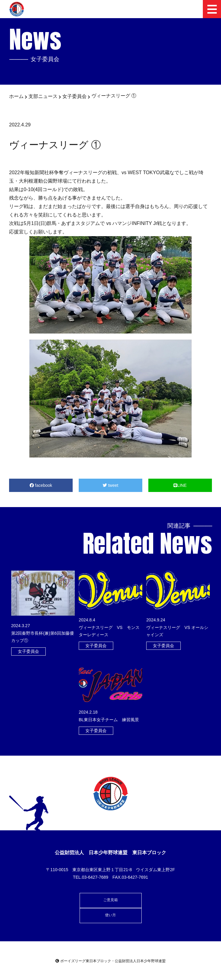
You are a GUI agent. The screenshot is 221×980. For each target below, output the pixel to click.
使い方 (110, 915)
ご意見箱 (110, 900)
